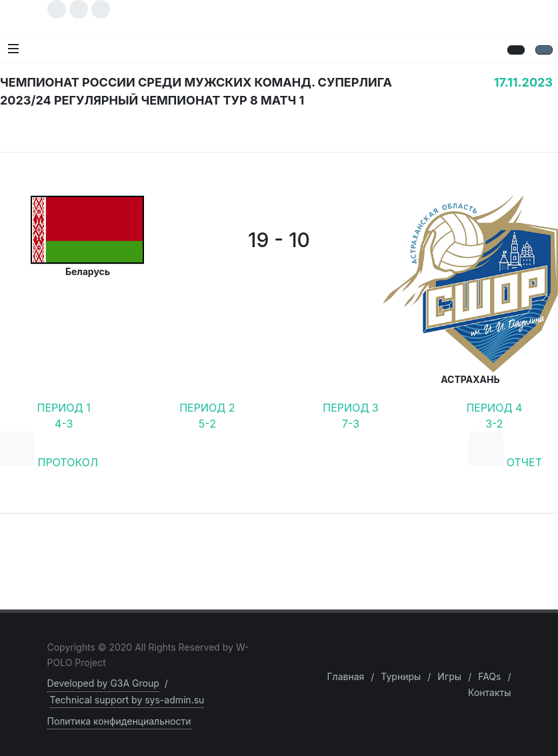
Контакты (489, 692)
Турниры (401, 676)
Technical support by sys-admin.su (127, 700)
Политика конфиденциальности (119, 721)
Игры (449, 676)
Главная (345, 676)
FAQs (489, 676)
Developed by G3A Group (103, 683)
